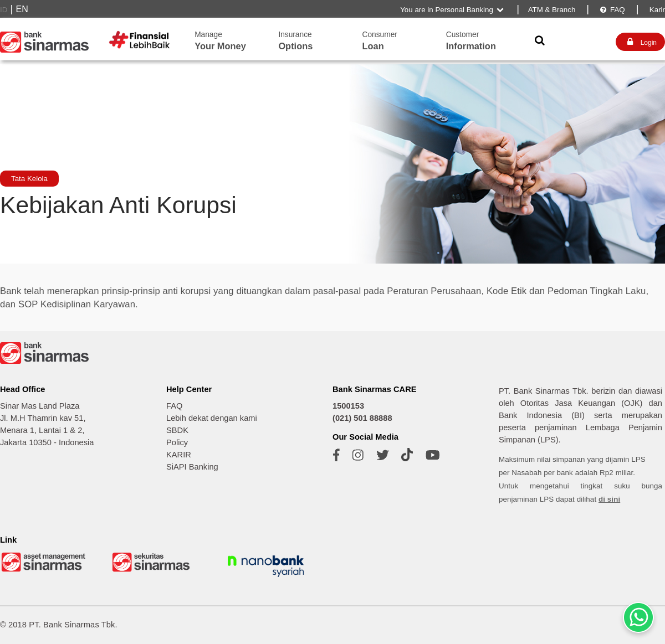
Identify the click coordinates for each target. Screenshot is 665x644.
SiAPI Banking (192, 467)
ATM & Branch (552, 10)
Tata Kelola (29, 179)
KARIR (179, 455)
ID (4, 10)
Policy (177, 442)
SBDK (177, 430)
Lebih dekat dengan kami (212, 418)
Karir (656, 10)
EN (22, 9)
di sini (609, 499)
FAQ (612, 10)
